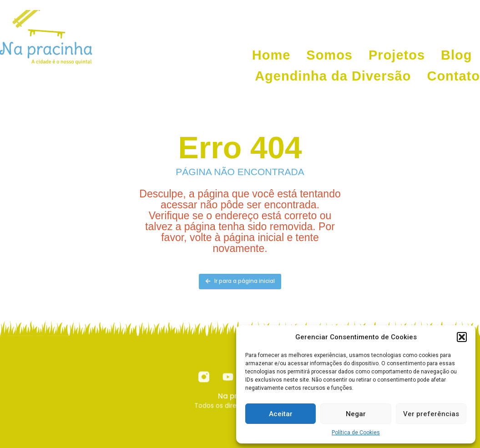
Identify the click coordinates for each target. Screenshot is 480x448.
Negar (356, 414)
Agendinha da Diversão (333, 76)
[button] (462, 337)
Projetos (397, 55)
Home (271, 55)
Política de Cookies (356, 433)
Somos (329, 55)
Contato (453, 76)
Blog (456, 55)
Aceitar (281, 414)
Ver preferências (431, 414)
